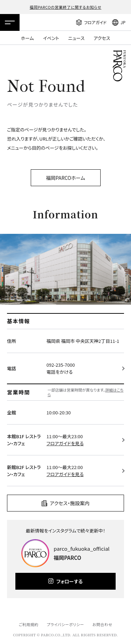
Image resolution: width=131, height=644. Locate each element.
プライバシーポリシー (65, 624)
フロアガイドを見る (65, 443)
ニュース (76, 38)
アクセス (102, 38)
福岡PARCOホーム (65, 178)
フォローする (69, 581)
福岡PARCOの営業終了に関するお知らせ (65, 7)
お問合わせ (103, 624)
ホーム (27, 38)
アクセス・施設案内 (70, 503)
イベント (51, 38)
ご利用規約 (28, 624)
